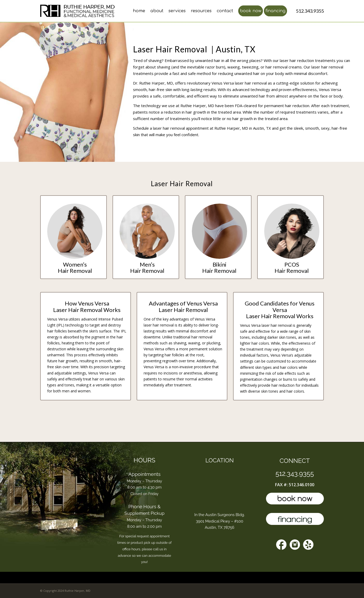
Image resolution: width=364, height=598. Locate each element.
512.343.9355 (295, 474)
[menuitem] (136, 11)
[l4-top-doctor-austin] (79, 11)
